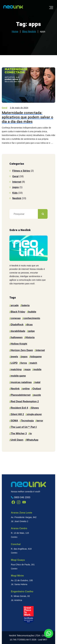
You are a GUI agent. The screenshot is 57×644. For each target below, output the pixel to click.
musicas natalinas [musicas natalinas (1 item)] (21, 382)
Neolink (17, 198)
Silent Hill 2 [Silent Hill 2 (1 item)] (17, 414)
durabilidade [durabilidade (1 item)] (18, 331)
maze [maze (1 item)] (28, 369)
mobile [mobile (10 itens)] (38, 369)
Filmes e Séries (21, 171)
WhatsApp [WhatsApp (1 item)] (32, 440)
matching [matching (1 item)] (16, 369)
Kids (15, 193)
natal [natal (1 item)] (37, 382)
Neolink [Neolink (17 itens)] (15, 389)
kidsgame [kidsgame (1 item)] (36, 357)
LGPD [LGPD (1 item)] (14, 363)
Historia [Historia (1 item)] (30, 337)
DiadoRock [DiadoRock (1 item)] (17, 325)
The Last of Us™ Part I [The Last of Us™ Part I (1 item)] (24, 427)
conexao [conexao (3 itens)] (16, 318)
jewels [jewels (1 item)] (14, 357)
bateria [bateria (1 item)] (26, 305)
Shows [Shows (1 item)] (35, 408)
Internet (17, 182)
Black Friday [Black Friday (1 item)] (18, 312)
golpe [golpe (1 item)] (31, 331)
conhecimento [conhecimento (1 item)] (32, 318)
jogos (16, 187)
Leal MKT (43, 640)
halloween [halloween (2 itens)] (17, 337)
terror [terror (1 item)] (40, 421)
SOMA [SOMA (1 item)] (14, 421)
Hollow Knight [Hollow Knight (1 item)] (19, 344)
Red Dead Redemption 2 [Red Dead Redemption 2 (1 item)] (25, 401)
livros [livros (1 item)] (24, 363)
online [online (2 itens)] (26, 389)
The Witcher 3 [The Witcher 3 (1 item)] (19, 433)
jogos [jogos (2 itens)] (24, 357)
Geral (5, 108)
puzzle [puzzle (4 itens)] (37, 395)
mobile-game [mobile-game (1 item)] (18, 376)
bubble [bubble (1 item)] (32, 312)
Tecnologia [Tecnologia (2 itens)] (27, 421)
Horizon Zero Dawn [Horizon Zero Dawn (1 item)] (22, 350)
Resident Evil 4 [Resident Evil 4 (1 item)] (19, 408)
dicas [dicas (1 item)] (30, 325)
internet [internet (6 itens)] (40, 350)
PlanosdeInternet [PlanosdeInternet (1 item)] (21, 395)
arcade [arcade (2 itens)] (15, 305)
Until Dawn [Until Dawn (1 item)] (17, 440)
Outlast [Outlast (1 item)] (37, 389)
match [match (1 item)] (34, 363)
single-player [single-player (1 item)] (34, 414)
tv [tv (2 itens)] (31, 433)
